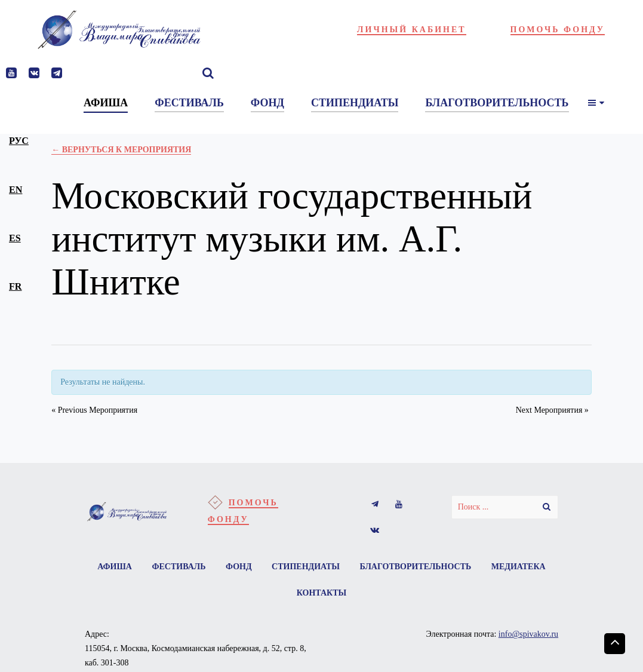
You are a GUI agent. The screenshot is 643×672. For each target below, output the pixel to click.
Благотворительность (416, 567)
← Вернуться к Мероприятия (121, 150)
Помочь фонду (558, 30)
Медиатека (519, 567)
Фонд (239, 567)
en (16, 190)
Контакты (322, 593)
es (15, 238)
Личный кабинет (412, 30)
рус (19, 141)
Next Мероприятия (552, 410)
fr (16, 286)
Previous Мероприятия (94, 410)
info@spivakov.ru (528, 634)
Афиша (115, 567)
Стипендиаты (306, 567)
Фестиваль (179, 567)
